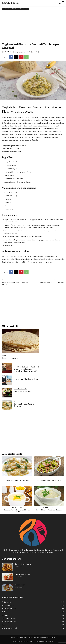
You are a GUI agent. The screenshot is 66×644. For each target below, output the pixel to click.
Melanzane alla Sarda (23, 391)
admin (9, 52)
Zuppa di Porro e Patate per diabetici (49, 510)
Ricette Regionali (20, 389)
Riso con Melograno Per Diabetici (52, 282)
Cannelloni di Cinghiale (23, 574)
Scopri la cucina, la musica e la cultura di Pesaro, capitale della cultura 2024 (26, 369)
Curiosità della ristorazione (26, 379)
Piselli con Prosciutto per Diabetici (49, 480)
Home (13, 638)
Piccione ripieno (20, 585)
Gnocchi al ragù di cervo (23, 564)
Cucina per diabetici (10, 9)
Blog (4, 355)
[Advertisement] (33, 26)
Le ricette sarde (10, 358)
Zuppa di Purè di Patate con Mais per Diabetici (17, 511)
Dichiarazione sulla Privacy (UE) (26, 638)
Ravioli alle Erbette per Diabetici (24, 405)
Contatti (53, 638)
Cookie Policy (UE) (43, 638)
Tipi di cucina (24, 9)
